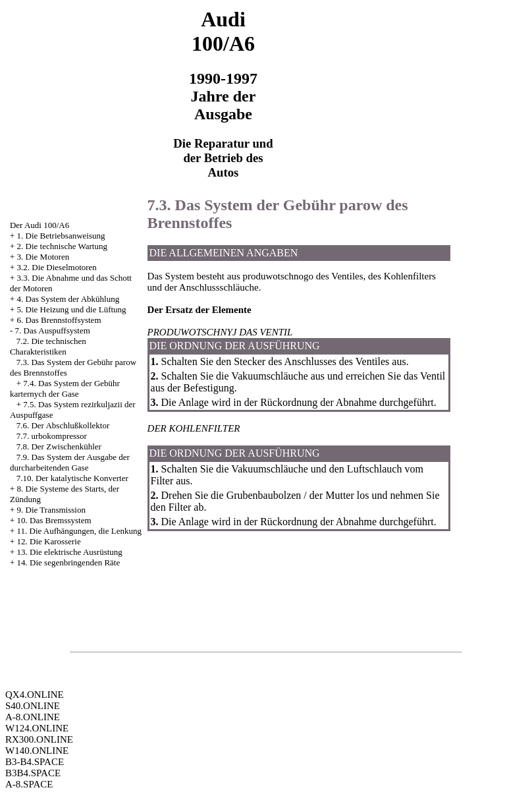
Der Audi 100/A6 (40, 225)
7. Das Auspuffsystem (53, 330)
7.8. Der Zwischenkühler (59, 446)
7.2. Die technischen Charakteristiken (48, 346)
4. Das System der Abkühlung (68, 299)
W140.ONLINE (37, 751)
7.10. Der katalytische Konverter (72, 478)
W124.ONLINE (37, 728)
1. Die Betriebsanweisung (61, 236)
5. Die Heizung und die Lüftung (72, 309)
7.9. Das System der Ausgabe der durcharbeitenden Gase (70, 462)
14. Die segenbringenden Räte (69, 562)
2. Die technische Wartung (62, 246)
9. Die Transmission (51, 510)
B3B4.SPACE (33, 773)
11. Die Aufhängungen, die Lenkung (79, 531)
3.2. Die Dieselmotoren (57, 267)
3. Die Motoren (43, 257)
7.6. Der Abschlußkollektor (63, 425)
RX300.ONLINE (39, 739)
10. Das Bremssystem (54, 520)
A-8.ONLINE (33, 717)
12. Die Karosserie (49, 541)
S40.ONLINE (33, 706)
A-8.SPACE (29, 784)
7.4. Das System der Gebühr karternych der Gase (65, 388)
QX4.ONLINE (35, 695)
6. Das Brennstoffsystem (59, 320)
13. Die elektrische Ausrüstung (70, 552)
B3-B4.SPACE (35, 762)
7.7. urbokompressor (52, 436)
